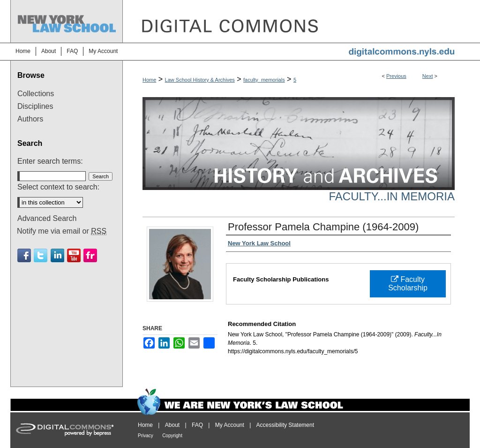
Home (149, 80)
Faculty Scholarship (408, 284)
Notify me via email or (62, 231)
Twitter (41, 255)
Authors (30, 119)
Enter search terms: (50, 161)
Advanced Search (47, 218)
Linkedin (57, 255)
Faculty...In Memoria (392, 196)
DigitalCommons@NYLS (296, 21)
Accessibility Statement (285, 425)
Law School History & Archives (200, 80)
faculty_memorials (264, 80)
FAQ (197, 425)
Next (428, 76)
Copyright (172, 436)
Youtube (74, 255)
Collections (36, 94)
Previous (396, 76)
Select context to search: (58, 187)
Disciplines (35, 106)
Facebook (24, 255)
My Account (230, 425)
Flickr (90, 255)
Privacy (146, 436)
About (172, 425)
